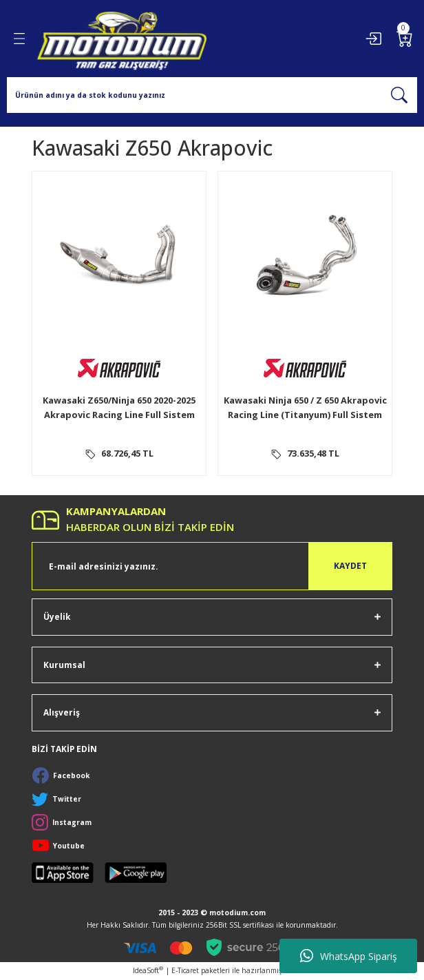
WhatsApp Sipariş (349, 956)
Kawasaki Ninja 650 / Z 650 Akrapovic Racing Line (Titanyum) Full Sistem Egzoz (305, 410)
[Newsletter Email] (212, 566)
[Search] (212, 95)
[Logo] (122, 39)
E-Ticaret (185, 970)
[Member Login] (373, 39)
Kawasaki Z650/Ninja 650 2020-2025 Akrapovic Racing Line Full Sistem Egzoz (119, 410)
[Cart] (405, 39)
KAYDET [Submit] (350, 565)
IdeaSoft (148, 970)
